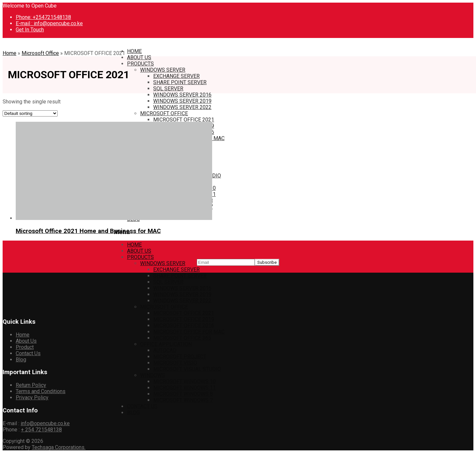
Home (9, 53)
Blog (21, 360)
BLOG (133, 413)
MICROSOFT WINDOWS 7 (183, 400)
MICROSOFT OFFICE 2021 (184, 120)
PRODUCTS (140, 64)
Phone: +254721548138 (43, 17)
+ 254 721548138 (41, 430)
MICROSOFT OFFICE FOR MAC (189, 332)
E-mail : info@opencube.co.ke (49, 23)
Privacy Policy (32, 398)
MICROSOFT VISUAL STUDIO (187, 369)
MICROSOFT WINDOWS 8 (183, 394)
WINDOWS (153, 375)
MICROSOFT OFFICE (164, 113)
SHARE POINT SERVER (180, 82)
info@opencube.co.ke (45, 423)
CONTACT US (142, 406)
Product (25, 347)
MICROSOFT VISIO (175, 363)
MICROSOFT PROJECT (180, 357)
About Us (26, 341)
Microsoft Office (40, 53)
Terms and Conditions (41, 391)
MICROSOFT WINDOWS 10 (184, 381)
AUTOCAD (165, 350)
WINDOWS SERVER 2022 (182, 107)
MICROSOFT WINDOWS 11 (184, 388)
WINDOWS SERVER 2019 (182, 101)
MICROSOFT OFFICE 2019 (184, 319)
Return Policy (31, 385)
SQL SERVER (168, 89)
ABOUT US (139, 57)
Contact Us (28, 353)
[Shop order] (30, 113)
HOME (134, 51)
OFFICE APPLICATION (166, 344)
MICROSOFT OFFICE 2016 (184, 326)
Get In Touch (30, 30)
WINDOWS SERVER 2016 (182, 95)
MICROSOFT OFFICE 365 (182, 338)
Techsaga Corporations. (59, 447)
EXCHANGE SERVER (176, 76)
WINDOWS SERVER (163, 70)
